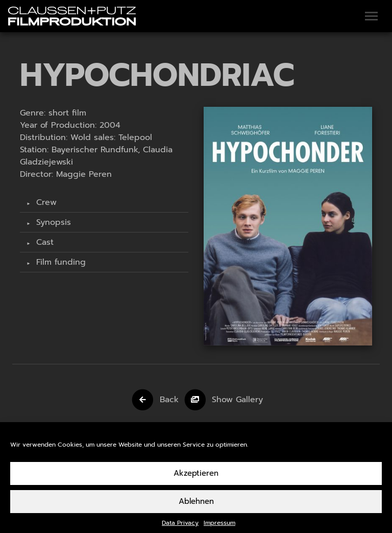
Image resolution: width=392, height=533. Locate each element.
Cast (43, 242)
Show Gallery (237, 399)
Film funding (59, 262)
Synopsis (52, 222)
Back (169, 399)
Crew (45, 202)
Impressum (219, 527)
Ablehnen (196, 506)
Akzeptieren (196, 478)
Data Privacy (180, 527)
